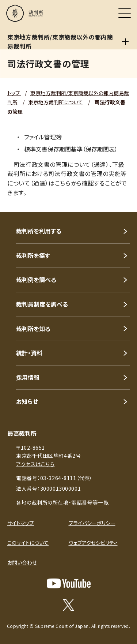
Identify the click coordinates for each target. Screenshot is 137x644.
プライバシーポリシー (92, 523)
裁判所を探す (33, 255)
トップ (14, 93)
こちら (63, 183)
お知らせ (27, 401)
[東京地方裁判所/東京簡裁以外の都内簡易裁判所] (125, 42)
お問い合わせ (22, 562)
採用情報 (28, 377)
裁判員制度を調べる (42, 304)
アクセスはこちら (35, 464)
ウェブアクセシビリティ (93, 543)
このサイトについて (28, 543)
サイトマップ (21, 523)
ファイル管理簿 (43, 137)
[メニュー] (125, 13)
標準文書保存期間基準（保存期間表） (71, 149)
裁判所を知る (33, 329)
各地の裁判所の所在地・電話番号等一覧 (62, 502)
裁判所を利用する (39, 231)
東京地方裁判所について (56, 102)
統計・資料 (29, 353)
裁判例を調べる (36, 280)
